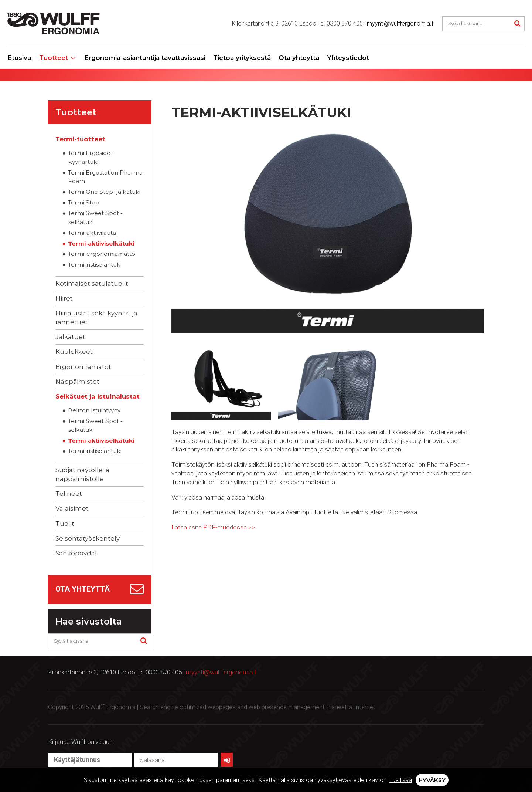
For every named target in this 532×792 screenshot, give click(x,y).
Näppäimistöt (77, 382)
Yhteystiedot (348, 58)
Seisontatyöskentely (88, 538)
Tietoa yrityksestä (242, 58)
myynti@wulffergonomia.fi (401, 23)
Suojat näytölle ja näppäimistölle (82, 474)
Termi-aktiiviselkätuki (101, 243)
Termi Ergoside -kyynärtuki (91, 157)
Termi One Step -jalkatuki (104, 192)
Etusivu (19, 58)
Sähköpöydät (76, 553)
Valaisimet (72, 508)
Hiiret (64, 298)
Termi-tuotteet (80, 139)
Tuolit (65, 524)
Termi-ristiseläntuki (95, 265)
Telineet (69, 494)
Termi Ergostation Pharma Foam (105, 177)
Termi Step (84, 202)
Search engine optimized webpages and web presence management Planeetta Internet (258, 707)
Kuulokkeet (74, 352)
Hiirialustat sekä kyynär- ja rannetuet (96, 318)
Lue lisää (401, 780)
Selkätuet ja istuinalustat (98, 396)
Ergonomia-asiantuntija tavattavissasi (145, 58)
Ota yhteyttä (299, 58)
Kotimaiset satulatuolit (92, 284)
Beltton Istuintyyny (94, 410)
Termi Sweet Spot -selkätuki (95, 218)
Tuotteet (54, 58)
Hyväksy (432, 780)
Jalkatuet (70, 337)
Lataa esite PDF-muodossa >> (213, 527)
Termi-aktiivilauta (92, 233)
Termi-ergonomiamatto (102, 254)
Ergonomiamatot (83, 367)
